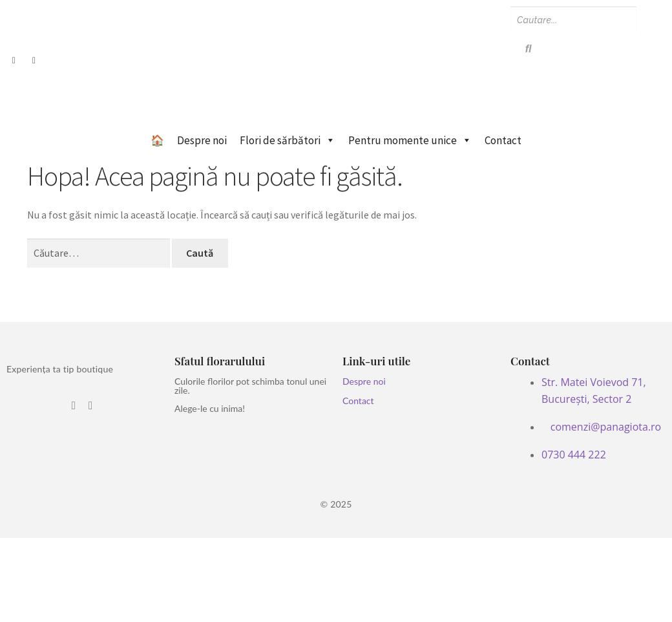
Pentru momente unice (410, 140)
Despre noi (202, 140)
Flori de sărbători (288, 140)
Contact (503, 140)
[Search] (573, 20)
